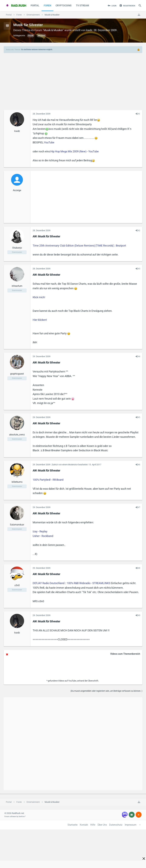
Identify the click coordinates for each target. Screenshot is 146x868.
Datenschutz (116, 825)
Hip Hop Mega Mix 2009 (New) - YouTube (75, 151)
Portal (35, 6)
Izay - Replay (40, 531)
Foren (47, 6)
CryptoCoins (64, 6)
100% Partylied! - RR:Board (48, 480)
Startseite (72, 825)
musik (31, 36)
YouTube (49, 142)
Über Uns (102, 825)
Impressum (131, 825)
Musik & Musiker (53, 30)
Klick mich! (39, 297)
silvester (41, 36)
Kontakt (84, 825)
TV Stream (82, 6)
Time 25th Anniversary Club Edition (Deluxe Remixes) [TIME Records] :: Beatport (79, 246)
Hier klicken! (40, 320)
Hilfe (93, 825)
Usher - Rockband (43, 536)
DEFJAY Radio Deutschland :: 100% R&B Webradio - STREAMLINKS (71, 583)
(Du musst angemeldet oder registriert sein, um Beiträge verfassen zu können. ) (106, 691)
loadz (89, 30)
